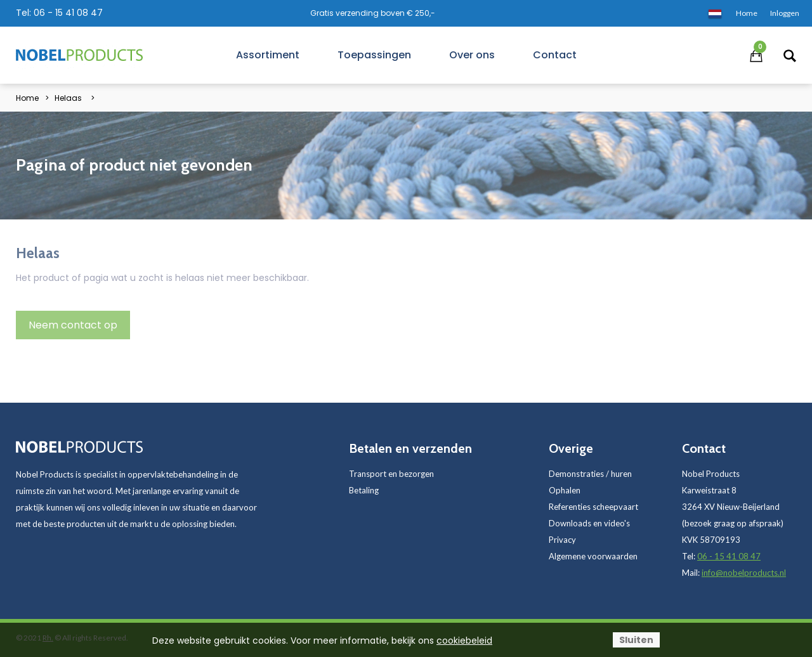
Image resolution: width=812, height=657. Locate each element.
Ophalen (565, 490)
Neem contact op (73, 325)
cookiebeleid (464, 641)
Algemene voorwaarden (593, 556)
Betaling (364, 490)
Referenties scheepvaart (593, 507)
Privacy (562, 540)
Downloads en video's (589, 523)
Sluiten (636, 640)
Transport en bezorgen (391, 474)
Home (27, 98)
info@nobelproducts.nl (744, 573)
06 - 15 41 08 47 (68, 13)
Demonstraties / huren (590, 474)
